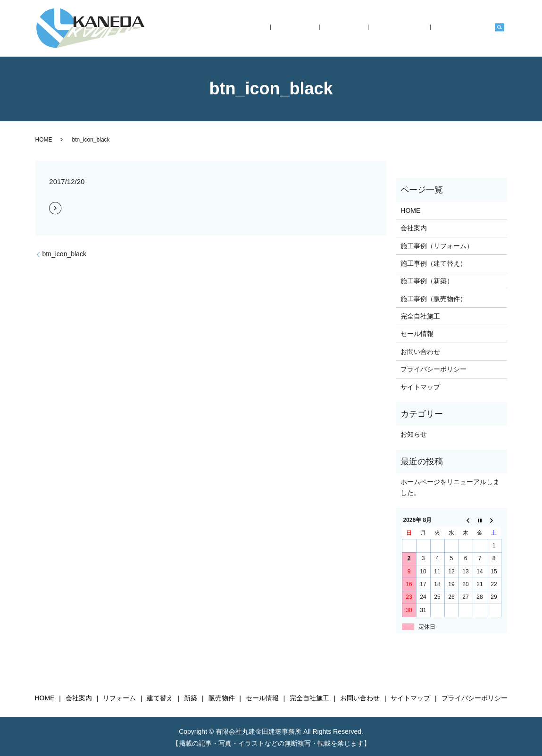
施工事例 (376, 28)
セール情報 (417, 334)
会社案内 (341, 28)
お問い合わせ (468, 28)
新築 (191, 698)
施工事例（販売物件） (434, 299)
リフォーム (119, 698)
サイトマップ (420, 387)
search (500, 28)
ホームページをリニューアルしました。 (450, 487)
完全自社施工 (419, 28)
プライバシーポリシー (434, 369)
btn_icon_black (64, 254)
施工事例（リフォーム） (437, 246)
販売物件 (222, 698)
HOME (309, 28)
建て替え (160, 698)
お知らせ (414, 434)
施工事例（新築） (427, 281)
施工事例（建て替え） (434, 263)
